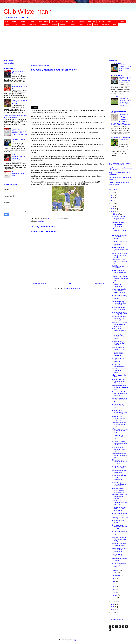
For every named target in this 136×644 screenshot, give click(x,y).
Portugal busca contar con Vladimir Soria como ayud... (119, 318)
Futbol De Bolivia (117, 75)
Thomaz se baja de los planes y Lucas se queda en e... (119, 243)
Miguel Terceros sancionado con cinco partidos (123, 141)
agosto (115, 578)
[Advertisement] (64, 43)
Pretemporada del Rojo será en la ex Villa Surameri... (120, 325)
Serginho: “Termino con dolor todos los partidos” (120, 496)
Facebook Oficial (9, 63)
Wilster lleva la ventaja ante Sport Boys (119, 467)
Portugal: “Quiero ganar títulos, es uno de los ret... (120, 400)
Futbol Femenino (120, 21)
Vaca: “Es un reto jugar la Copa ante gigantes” (119, 371)
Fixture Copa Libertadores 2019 (119, 365)
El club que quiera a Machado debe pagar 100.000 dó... (120, 443)
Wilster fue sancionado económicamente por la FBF (120, 456)
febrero (115, 595)
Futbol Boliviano (116, 63)
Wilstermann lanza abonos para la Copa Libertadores (120, 272)
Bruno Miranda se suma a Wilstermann (120, 472)
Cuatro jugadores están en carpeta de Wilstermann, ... (120, 550)
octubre (115, 573)
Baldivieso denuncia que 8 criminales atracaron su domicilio (15, 116)
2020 (113, 206)
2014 (113, 610)
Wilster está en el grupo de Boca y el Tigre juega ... (120, 425)
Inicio (70, 283)
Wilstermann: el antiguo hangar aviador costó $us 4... (120, 533)
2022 (113, 201)
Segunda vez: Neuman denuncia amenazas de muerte (19, 87)
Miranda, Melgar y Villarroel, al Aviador (119, 348)
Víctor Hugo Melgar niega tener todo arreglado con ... (118, 490)
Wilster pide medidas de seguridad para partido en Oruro (20, 102)
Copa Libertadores (43, 21)
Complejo (31, 21)
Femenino (101, 21)
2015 (113, 607)
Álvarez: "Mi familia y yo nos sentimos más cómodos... (120, 337)
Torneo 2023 (106, 24)
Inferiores (54, 24)
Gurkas (7, 24)
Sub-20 (96, 24)
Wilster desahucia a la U (120, 475)
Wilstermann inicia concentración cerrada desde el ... (120, 249)
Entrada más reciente (39, 283)
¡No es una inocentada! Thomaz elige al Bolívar (120, 237)
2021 (113, 203)
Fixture (109, 21)
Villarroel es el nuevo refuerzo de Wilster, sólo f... (119, 437)
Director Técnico (71, 21)
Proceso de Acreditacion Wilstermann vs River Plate (20, 174)
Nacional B (114, 97)
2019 (113, 209)
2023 (113, 198)
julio (114, 581)
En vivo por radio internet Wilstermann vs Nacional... (120, 418)
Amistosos (14, 21)
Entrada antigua (99, 283)
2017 (113, 601)
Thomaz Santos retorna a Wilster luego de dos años (120, 278)
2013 (113, 612)
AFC (7, 21)
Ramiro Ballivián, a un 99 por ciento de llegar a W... (120, 387)
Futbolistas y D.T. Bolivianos (120, 138)
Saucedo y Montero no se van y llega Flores (120, 313)
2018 (113, 212)
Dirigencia (82, 21)
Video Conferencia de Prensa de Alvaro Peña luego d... (119, 509)
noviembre (116, 570)
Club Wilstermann (28, 12)
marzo (115, 592)
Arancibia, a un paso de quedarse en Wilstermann (120, 224)
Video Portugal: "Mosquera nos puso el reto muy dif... (120, 412)
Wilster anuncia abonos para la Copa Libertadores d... (120, 285)
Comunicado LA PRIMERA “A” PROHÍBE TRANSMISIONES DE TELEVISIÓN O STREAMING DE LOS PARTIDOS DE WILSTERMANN (121, 120)
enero (115, 598)
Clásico (23, 21)
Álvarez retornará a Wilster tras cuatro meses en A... (119, 354)
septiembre (116, 576)
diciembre (116, 214)
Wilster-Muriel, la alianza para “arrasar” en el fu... (120, 231)
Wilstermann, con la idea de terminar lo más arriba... (120, 431)
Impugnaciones (44, 24)
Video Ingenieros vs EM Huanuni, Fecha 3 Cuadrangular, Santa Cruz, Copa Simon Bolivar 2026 (125, 102)
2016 (113, 604)
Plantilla (81, 24)
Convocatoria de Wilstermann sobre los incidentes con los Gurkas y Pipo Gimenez (19, 132)
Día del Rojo (91, 21)
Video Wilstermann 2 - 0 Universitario (120, 479)
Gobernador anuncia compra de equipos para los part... (119, 303)
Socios (89, 24)
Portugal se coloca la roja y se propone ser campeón (120, 394)
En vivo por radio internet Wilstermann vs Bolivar (120, 527)
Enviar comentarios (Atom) (73, 288)
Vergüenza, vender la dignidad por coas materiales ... (120, 183)
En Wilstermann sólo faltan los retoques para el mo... (119, 360)
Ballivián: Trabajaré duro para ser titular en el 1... (120, 331)
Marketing (73, 24)
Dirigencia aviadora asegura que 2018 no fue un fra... (120, 462)
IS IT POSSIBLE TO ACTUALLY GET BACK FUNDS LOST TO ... (120, 164)
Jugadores (63, 24)
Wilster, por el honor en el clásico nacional (120, 544)
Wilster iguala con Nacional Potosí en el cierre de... (120, 406)
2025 (113, 192)
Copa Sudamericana (57, 21)
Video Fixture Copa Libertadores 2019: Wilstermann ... (119, 381)
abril (114, 590)
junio (114, 584)
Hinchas (15, 24)
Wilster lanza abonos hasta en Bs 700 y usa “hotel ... (120, 262)
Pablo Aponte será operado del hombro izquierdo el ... (119, 449)
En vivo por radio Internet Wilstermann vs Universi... (120, 484)
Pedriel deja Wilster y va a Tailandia (120, 267)
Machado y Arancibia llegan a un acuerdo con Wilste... (119, 218)
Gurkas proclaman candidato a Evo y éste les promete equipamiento (19, 157)
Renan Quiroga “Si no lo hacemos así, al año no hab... (120, 255)
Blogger (74, 640)
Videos (114, 24)
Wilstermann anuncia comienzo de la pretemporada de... (119, 291)
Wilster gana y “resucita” (120, 518)
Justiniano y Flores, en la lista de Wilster (119, 555)
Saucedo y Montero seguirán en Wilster (119, 308)
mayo (114, 587)
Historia (23, 24)
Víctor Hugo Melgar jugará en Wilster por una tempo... (120, 503)
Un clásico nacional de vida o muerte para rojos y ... (119, 539)
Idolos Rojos (32, 24)
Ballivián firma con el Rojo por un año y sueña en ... (119, 343)
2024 (113, 195)
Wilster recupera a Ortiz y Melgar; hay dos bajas (120, 565)
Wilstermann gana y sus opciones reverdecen (120, 514)
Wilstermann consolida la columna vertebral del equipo (119, 297)
